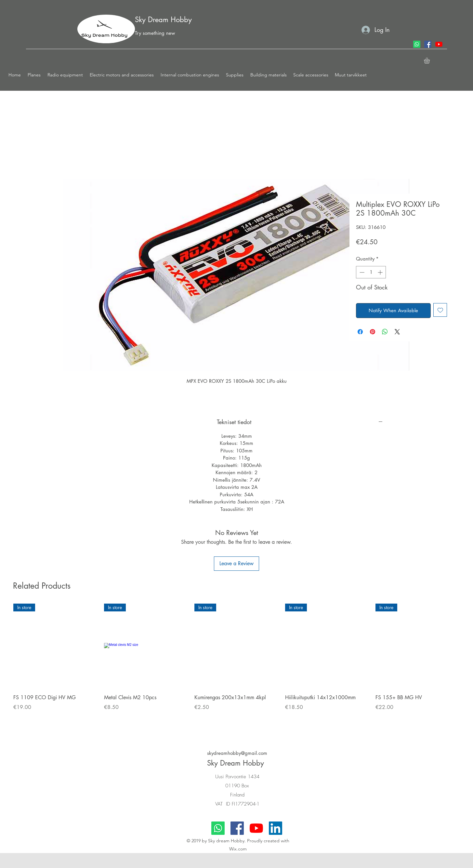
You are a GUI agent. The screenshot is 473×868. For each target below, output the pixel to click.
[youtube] (439, 44)
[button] (34, 75)
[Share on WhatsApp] (385, 332)
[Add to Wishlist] (440, 310)
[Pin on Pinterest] (373, 332)
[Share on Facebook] (360, 332)
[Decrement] (361, 272)
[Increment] (381, 272)
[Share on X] (397, 332)
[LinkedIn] (276, 828)
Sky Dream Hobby (163, 20)
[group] (236, 666)
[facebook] (428, 44)
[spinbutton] (371, 272)
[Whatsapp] (417, 44)
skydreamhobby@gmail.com (237, 753)
